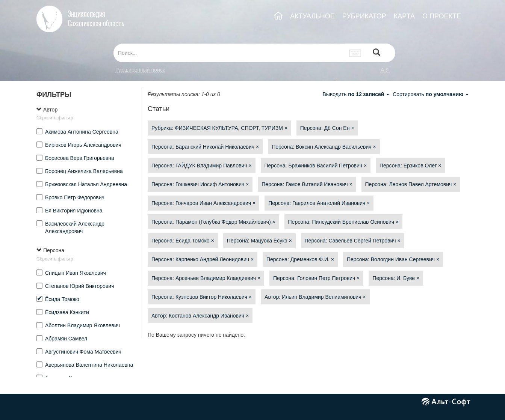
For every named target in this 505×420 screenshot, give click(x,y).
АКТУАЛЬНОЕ (312, 16)
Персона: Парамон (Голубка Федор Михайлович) (213, 222)
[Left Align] (376, 53)
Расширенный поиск (140, 70)
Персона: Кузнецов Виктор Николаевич (202, 297)
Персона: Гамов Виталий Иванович (307, 184)
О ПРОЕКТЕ (442, 16)
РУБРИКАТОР (364, 16)
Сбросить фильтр (55, 118)
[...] (229, 53)
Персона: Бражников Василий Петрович (316, 166)
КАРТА (404, 16)
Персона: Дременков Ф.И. (300, 259)
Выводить (357, 94)
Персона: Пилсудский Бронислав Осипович (344, 222)
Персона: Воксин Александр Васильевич (324, 147)
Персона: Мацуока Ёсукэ (259, 241)
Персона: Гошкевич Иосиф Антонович (200, 184)
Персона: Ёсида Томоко (183, 241)
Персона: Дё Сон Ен (327, 128)
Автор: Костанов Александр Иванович (200, 316)
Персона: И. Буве (396, 278)
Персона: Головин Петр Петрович (316, 278)
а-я (385, 70)
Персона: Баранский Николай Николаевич (205, 147)
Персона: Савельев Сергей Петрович (353, 241)
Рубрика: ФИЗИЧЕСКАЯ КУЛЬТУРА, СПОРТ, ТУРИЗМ (219, 128)
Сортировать (431, 94)
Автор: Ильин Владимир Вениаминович (315, 297)
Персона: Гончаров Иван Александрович (203, 203)
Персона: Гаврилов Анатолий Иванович (319, 203)
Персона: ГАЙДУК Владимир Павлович (202, 166)
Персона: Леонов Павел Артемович (411, 184)
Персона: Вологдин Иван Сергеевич (393, 259)
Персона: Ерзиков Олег (410, 166)
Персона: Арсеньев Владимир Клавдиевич (206, 278)
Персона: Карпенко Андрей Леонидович (203, 259)
